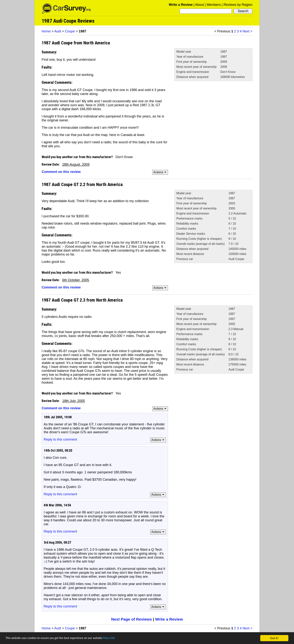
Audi (58, 31)
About (199, 5)
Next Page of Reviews (132, 619)
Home (46, 31)
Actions (160, 172)
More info (115, 639)
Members (214, 5)
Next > (247, 31)
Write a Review (181, 5)
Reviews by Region (238, 5)
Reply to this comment (60, 439)
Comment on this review (61, 172)
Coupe (70, 31)
